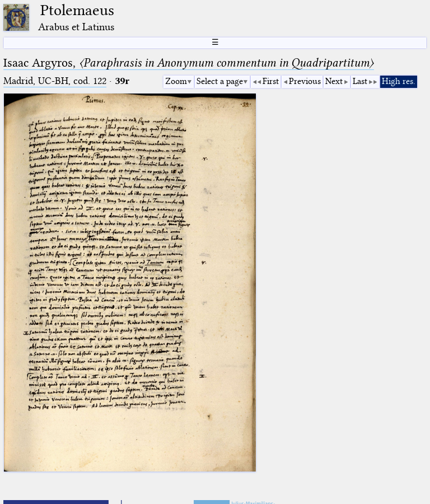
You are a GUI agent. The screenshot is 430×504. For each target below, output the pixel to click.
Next (334, 81)
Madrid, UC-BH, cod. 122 (55, 81)
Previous (305, 81)
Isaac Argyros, (189, 63)
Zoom (176, 81)
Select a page (220, 81)
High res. (399, 81)
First (271, 81)
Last (360, 81)
